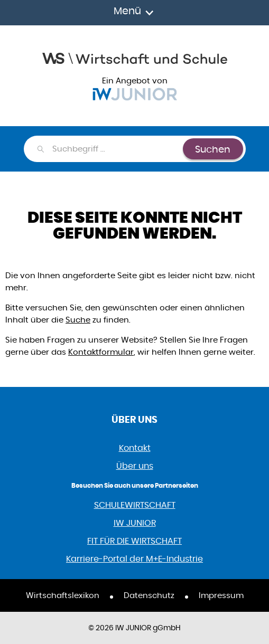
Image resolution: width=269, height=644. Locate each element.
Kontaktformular (101, 352)
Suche (78, 320)
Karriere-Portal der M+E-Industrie (134, 559)
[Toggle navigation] (134, 13)
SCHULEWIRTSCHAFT (135, 505)
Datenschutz (149, 595)
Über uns (135, 466)
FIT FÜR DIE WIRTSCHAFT (134, 541)
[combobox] (117, 149)
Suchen (213, 149)
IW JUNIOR (135, 523)
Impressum (221, 595)
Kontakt (135, 448)
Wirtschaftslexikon (63, 595)
